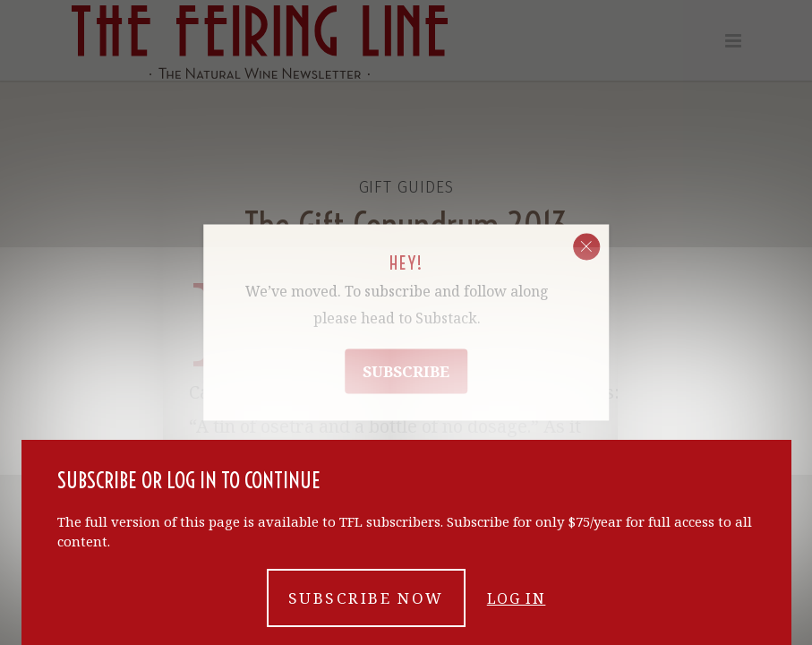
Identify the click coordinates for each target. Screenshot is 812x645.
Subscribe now (366, 598)
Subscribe (406, 371)
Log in (517, 598)
